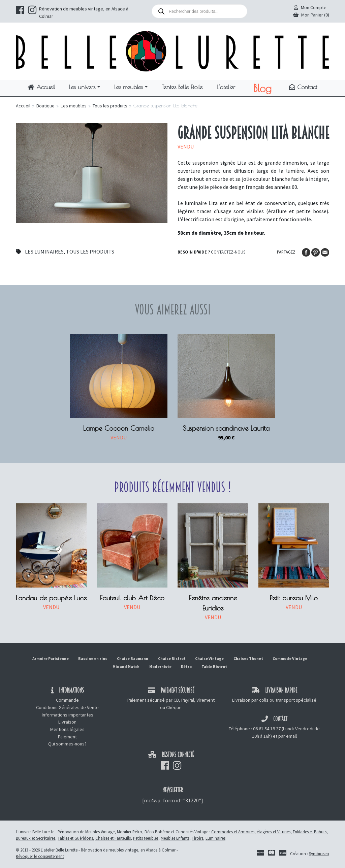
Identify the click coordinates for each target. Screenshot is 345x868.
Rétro (186, 666)
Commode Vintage (290, 658)
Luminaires (215, 838)
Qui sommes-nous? (67, 744)
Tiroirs (197, 838)
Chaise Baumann (133, 658)
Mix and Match (126, 666)
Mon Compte (310, 7)
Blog (262, 88)
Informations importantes (68, 715)
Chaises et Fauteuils (113, 838)
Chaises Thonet (248, 658)
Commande (67, 700)
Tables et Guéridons (75, 838)
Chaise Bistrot (172, 658)
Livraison (67, 722)
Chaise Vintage (209, 658)
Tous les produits (110, 106)
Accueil (41, 87)
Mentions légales (67, 729)
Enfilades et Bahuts (310, 832)
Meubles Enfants (175, 838)
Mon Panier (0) (311, 15)
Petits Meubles (146, 838)
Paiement (67, 737)
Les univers (82, 87)
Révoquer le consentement (40, 856)
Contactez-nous (228, 252)
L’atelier (226, 87)
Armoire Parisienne (51, 658)
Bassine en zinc (93, 658)
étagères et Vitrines (274, 832)
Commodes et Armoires (233, 832)
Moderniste (160, 666)
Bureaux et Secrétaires (36, 838)
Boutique (45, 106)
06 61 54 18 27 (267, 729)
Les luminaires (44, 252)
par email (288, 736)
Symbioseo (319, 854)
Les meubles (129, 87)
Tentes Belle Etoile (182, 87)
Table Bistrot (214, 666)
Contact (303, 87)
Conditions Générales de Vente (67, 707)
